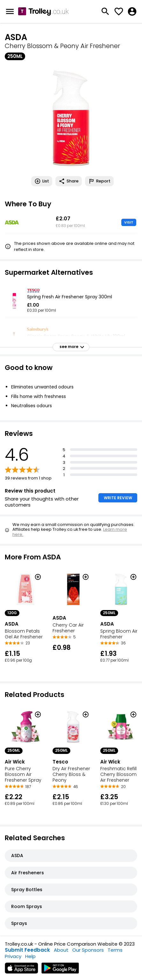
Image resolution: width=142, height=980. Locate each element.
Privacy (13, 956)
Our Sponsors (88, 950)
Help (30, 956)
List (42, 181)
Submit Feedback (27, 950)
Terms (115, 950)
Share (69, 181)
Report (99, 181)
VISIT (129, 222)
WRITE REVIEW (118, 498)
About (61, 950)
